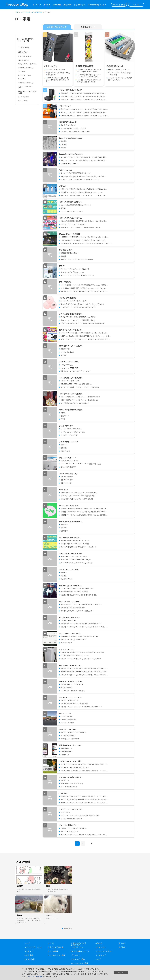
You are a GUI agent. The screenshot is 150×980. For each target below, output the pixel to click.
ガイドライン (101, 947)
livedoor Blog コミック (97, 5)
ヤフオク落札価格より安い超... (71, 90)
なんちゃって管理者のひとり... (71, 777)
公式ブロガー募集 (78, 959)
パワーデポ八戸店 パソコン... (70, 218)
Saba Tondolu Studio (68, 729)
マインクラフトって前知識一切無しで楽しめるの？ (58, 74)
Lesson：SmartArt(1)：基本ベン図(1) (74, 301)
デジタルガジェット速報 (68, 506)
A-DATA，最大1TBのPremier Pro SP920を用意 (77, 259)
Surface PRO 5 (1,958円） (70, 461)
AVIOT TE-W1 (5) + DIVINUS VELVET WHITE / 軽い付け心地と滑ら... (85, 339)
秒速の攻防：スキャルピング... (71, 665)
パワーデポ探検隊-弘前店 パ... (71, 202)
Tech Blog (63, 490)
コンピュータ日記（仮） (68, 474)
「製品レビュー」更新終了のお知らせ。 (74, 828)
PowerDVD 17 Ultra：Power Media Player (76, 560)
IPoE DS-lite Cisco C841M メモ (72, 784)
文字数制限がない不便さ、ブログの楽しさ (75, 403)
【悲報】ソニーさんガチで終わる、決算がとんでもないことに (82, 192)
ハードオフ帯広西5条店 (69, 720)
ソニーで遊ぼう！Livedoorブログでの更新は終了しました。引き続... (84, 285)
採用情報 (122, 947)
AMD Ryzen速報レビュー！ (70, 831)
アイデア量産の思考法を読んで (71, 819)
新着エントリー (88, 27)
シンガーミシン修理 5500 (70, 381)
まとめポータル (80, 5)
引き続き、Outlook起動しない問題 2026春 (75, 131)
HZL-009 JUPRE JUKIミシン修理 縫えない (77, 384)
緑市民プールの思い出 (68, 125)
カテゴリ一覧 (25, 12)
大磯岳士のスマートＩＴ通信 (70, 761)
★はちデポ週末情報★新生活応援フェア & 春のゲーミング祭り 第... (84, 221)
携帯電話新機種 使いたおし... (71, 745)
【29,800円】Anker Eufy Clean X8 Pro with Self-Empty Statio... (83, 93)
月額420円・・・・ (67, 748)
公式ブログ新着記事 (55, 947)
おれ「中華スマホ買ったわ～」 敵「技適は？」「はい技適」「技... (84, 195)
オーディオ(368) (24, 97)
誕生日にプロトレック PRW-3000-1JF (74, 640)
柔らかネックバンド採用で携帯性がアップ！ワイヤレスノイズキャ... (84, 291)
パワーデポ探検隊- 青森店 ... (70, 538)
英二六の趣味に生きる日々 (69, 617)
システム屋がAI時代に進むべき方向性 (73, 128)
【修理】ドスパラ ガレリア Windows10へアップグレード (81, 707)
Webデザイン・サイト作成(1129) (27, 92)
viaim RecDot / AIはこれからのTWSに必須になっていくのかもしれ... (84, 333)
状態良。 (64, 208)
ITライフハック (65, 106)
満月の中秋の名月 (67, 688)
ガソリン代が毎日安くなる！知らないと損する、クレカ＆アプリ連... (84, 675)
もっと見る (68, 928)
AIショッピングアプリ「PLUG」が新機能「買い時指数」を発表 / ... (84, 112)
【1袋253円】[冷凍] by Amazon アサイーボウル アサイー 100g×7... (84, 100)
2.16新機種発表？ (67, 752)
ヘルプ (98, 959)
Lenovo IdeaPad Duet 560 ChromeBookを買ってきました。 (82, 464)
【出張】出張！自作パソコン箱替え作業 (74, 704)
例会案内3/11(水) (67, 579)
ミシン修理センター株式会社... (71, 378)
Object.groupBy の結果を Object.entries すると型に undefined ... (83, 176)
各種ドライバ (65, 451)
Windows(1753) (23, 60)
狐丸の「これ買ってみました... (71, 330)
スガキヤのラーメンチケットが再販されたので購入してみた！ (82, 624)
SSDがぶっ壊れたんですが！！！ (120, 70)
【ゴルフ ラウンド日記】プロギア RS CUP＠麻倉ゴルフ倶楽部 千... (84, 764)
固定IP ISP (65, 780)
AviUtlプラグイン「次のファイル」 (73, 272)
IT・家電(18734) (24, 47)
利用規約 (99, 943)
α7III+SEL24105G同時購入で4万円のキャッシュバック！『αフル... (84, 288)
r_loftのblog (64, 793)
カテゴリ (47, 5)
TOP (17, 12)
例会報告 (64, 576)
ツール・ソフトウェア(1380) (25, 87)
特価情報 (64, 256)
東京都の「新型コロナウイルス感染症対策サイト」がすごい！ (82, 605)
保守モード (64, 525)
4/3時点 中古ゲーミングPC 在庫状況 (73, 224)
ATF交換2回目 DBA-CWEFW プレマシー (75, 656)
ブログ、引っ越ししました (70, 700)
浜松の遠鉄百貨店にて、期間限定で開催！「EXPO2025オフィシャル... (85, 116)
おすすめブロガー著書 (56, 955)
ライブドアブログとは (33, 947)
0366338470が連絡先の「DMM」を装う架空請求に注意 (80, 637)
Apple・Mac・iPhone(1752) (23, 52)
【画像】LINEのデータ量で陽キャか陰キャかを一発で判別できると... (84, 509)
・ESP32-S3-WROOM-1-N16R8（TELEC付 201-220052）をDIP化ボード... (87, 243)
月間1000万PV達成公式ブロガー (79, 944)
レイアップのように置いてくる (71, 429)
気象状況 (64, 141)
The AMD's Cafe (66, 250)
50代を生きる (65, 812)
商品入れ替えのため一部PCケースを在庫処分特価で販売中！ (81, 227)
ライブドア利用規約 (35, 976)
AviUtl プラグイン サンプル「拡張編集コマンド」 (78, 275)
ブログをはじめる (119, 5)
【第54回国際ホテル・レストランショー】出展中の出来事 (80, 397)
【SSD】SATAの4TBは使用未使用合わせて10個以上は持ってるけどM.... (58, 80)
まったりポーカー (66, 426)
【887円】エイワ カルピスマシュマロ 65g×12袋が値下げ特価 (89, 81)
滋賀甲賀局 (64, 531)
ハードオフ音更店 (67, 716)
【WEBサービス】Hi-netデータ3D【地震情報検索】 (78, 496)
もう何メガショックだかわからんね (73, 432)
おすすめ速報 (30, 959)
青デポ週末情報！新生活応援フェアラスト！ (76, 541)
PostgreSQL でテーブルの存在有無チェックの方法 (78, 317)
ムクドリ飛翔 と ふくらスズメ (72, 684)
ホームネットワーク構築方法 (70, 554)
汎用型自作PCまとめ (115, 66)
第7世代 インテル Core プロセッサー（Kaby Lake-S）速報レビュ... (84, 835)
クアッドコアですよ (67, 649)
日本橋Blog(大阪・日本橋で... (71, 586)
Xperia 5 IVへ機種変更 (68, 467)
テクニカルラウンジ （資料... (70, 633)
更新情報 (64, 448)
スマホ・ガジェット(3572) (27, 64)
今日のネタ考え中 (67, 477)
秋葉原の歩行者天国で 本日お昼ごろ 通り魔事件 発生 (79, 595)
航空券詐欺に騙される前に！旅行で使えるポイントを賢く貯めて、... (84, 668)
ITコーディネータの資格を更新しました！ (75, 768)
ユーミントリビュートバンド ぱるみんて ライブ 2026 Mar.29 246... (84, 157)
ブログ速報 (57, 5)
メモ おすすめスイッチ (69, 787)
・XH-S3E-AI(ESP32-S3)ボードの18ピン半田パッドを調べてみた (83, 240)
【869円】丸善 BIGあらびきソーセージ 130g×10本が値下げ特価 (89, 71)
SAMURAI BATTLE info (69, 362)
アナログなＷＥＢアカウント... (71, 809)
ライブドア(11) (23, 101)
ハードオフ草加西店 (67, 723)
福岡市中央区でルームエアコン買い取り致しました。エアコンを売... (84, 796)
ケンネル (64, 355)
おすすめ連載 (53, 951)
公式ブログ (67, 5)
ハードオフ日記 (65, 713)
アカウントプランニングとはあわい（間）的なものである (80, 815)
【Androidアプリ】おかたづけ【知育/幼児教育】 (77, 499)
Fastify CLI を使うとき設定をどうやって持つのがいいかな (81, 179)
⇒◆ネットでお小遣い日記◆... (71, 681)
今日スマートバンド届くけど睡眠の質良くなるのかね (120, 79)
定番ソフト (64, 445)
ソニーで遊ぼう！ (66, 282)
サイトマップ (101, 955)
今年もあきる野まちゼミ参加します (73, 608)
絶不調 (63, 419)
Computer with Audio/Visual (71, 154)
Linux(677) (22, 71)
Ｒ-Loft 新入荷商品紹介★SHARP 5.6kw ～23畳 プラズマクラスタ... (84, 800)
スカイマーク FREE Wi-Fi (70, 368)
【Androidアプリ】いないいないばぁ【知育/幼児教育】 (79, 493)
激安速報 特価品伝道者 (84, 66)
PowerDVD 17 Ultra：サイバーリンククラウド (77, 563)
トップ (27, 943)
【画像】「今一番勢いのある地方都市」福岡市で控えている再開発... (84, 515)
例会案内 (64, 573)
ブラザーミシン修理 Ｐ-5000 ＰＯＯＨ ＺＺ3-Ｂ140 (80, 387)
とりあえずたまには (67, 352)
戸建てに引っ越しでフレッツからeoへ (74, 732)
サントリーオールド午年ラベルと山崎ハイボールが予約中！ (81, 659)
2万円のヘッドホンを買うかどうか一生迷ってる (120, 74)
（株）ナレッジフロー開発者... (71, 394)
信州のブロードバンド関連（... (71, 522)
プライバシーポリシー (68, 621)
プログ (62, 266)
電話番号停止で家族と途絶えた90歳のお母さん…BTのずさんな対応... (84, 672)
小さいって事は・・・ (68, 458)
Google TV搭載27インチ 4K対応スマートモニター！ (79, 547)
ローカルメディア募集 (80, 963)
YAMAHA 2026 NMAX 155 (70, 163)
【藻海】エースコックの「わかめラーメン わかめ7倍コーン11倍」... (84, 627)
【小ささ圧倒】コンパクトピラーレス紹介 (75, 544)
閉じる (121, 973)
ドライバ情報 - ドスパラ (68, 442)
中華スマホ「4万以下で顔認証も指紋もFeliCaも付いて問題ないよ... (84, 189)
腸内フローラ (65, 416)
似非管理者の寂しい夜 (68, 122)
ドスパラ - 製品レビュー (68, 825)
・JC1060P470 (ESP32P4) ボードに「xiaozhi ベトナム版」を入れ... (84, 237)
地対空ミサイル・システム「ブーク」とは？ (76, 371)
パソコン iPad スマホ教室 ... (70, 602)
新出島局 (64, 528)
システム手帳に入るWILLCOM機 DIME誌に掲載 (77, 589)
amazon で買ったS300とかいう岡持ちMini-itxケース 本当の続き (83, 653)
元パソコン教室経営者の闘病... (71, 410)
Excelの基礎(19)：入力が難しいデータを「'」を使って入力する (82, 304)
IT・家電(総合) (37, 12)
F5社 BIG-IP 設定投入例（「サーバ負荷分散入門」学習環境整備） (83, 323)
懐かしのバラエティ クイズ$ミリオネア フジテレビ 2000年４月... (84, 160)
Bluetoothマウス (66, 643)
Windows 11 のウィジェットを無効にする (75, 269)
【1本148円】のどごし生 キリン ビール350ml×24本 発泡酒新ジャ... (84, 96)
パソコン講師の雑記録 (68, 298)
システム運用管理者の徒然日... (71, 314)
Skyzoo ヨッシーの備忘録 (69, 234)
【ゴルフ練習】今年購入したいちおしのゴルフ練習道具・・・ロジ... (84, 771)
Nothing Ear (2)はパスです (70, 739)
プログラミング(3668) (25, 83)
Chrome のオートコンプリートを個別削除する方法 (78, 320)
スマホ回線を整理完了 (68, 736)
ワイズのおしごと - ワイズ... (71, 697)
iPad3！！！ (65, 755)
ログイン (136, 5)
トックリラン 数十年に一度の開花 (73, 691)
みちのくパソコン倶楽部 (68, 570)
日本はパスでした (67, 365)
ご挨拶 (63, 413)
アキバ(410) (22, 79)
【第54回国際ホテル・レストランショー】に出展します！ (80, 400)
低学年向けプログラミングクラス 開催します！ (77, 611)
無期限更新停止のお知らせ (70, 253)
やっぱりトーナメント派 (69, 435)
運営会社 (122, 943)
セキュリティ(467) (24, 75)
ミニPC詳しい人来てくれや (55, 70)
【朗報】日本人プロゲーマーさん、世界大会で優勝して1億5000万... (84, 512)
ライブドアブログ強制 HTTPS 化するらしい (76, 173)
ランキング (37, 5)
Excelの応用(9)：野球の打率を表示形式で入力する (78, 307)
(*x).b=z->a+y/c (65, 170)
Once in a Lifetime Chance (70, 138)
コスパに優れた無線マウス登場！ (72, 211)
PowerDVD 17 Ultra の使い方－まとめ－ (75, 557)
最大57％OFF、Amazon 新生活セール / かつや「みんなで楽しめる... (84, 109)
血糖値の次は (65, 349)
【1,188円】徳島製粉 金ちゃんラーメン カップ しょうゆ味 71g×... (89, 76)
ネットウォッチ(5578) (25, 68)
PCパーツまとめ (51, 66)
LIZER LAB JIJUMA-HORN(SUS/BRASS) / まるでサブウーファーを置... (86, 336)
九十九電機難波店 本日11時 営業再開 (74, 592)
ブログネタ (75, 955)
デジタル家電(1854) (25, 56)
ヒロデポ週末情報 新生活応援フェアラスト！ (76, 205)
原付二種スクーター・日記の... (71, 346)
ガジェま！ (63, 186)
